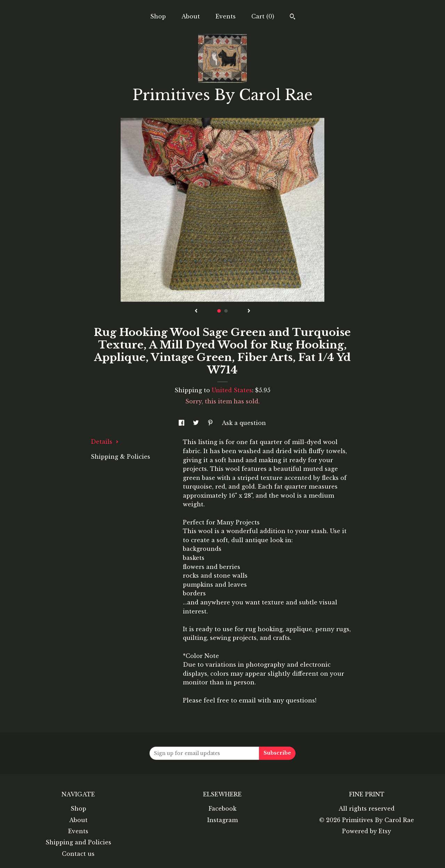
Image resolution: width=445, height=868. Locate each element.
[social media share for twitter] (197, 423)
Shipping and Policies (78, 842)
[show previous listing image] (196, 311)
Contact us (78, 854)
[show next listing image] (249, 311)
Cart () (263, 16)
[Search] (293, 17)
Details (105, 442)
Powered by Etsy (367, 831)
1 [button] (219, 311)
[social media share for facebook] (182, 423)
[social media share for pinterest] (211, 423)
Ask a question (244, 423)
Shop (158, 16)
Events (226, 16)
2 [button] (226, 311)
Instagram (222, 820)
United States (232, 390)
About (191, 16)
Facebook (222, 809)
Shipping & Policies (120, 457)
